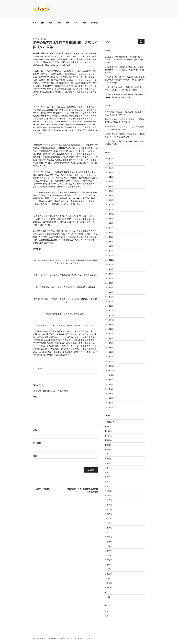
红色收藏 (108, 528)
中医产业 (39, 369)
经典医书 (108, 583)
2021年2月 (109, 357)
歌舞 (106, 482)
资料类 (107, 597)
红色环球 (108, 565)
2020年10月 (109, 375)
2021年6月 (109, 338)
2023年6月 (109, 232)
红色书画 (108, 505)
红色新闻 (108, 542)
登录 (106, 616)
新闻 (43, 23)
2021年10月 (109, 320)
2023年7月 (109, 228)
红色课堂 (108, 578)
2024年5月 (109, 191)
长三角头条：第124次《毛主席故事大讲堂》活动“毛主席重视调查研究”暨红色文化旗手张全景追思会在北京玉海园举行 (125, 80)
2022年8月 (109, 274)
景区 (68, 23)
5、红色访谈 (110, 422)
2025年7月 (109, 168)
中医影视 (108, 436)
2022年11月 (109, 260)
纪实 (51, 23)
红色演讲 (108, 560)
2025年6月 (109, 172)
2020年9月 (109, 380)
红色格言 (108, 546)
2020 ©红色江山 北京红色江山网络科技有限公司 (54, 638)
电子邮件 (38, 443)
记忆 (106, 592)
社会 (84, 23)
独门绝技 (108, 496)
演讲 (59, 23)
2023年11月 (109, 209)
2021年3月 (109, 352)
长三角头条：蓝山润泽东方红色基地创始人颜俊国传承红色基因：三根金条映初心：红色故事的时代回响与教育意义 (125, 70)
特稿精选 (108, 491)
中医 (76, 23)
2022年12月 (109, 255)
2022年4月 (109, 292)
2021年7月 (109, 334)
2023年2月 (109, 251)
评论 (35, 397)
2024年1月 (109, 200)
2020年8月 (109, 384)
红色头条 (108, 519)
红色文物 (108, 537)
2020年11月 (109, 371)
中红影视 (94, 23)
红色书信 (108, 500)
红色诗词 (108, 574)
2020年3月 (109, 407)
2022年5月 (109, 288)
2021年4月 (109, 347)
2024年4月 (109, 195)
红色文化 (108, 532)
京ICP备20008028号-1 (83, 638)
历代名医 (108, 459)
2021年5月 (109, 343)
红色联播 (108, 569)
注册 (106, 611)
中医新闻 (108, 440)
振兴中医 (108, 463)
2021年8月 (109, 329)
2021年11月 (109, 315)
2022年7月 (109, 278)
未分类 (107, 477)
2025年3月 (109, 182)
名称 (36, 430)
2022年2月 (109, 301)
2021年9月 (109, 324)
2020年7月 (109, 389)
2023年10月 (109, 214)
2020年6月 (109, 393)
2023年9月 (109, 219)
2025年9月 (109, 163)
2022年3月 (109, 297)
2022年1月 (109, 306)
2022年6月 (109, 283)
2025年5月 (109, 177)
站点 (35, 456)
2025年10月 (109, 159)
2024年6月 (109, 186)
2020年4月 (109, 403)
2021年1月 (109, 361)
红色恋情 (108, 523)
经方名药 (108, 588)
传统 (106, 454)
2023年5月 (109, 237)
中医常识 (108, 431)
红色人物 (108, 509)
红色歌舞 (108, 551)
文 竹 (46, 39)
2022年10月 (109, 265)
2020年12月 (109, 366)
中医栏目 (108, 445)
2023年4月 (109, 242)
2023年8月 (109, 223)
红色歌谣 (108, 555)
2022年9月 (109, 269)
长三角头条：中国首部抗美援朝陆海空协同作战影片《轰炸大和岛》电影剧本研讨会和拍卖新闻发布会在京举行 (125, 60)
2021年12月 (109, 311)
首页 (35, 23)
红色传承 (108, 514)
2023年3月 (109, 246)
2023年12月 (109, 205)
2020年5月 (109, 398)
